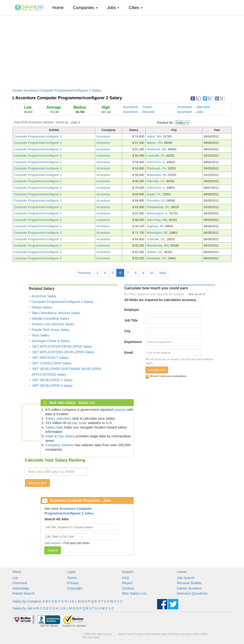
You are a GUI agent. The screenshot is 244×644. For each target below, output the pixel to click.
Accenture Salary (44, 296)
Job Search (186, 578)
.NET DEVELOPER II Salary (52, 386)
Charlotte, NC (156, 239)
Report (127, 583)
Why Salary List (134, 593)
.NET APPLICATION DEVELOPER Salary (62, 346)
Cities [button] (136, 8)
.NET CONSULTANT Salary (52, 363)
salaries (120, 409)
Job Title (131, 320)
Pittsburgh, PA (156, 168)
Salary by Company (27, 601)
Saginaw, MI (155, 226)
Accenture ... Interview (194, 107)
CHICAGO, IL (156, 162)
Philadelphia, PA (158, 207)
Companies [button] (85, 8)
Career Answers (189, 588)
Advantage (21, 588)
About (122, 634)
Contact (128, 588)
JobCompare (52, 543)
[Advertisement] (122, 50)
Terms (72, 578)
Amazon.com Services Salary (53, 324)
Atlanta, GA (155, 252)
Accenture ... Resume (139, 112)
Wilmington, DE (157, 233)
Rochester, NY (156, 258)
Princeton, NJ (156, 200)
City (127, 331)
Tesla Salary (41, 335)
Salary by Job (22, 608)
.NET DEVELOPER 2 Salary (52, 380)
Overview (20, 583)
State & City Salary (60, 436)
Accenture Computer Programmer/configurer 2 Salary (62, 90)
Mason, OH (155, 143)
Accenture (103, 136)
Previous (84, 273)
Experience (133, 342)
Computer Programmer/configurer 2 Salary (63, 302)
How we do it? (197, 294)
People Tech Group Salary (51, 330)
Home (60, 8)
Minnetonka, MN (158, 245)
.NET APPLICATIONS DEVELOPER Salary (63, 352)
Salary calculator (58, 418)
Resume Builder (189, 583)
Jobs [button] (113, 8)
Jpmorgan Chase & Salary (51, 341)
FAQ (126, 578)
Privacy (73, 583)
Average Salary (159, 634)
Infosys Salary (42, 307)
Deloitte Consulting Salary (50, 319)
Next (163, 273)
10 (152, 273)
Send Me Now (157, 370)
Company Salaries (60, 445)
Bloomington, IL (157, 213)
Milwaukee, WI (157, 175)
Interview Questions (192, 593)
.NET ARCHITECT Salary (50, 358)
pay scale (79, 423)
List (15, 578)
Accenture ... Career (138, 107)
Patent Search (24, 593)
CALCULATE (37, 483)
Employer (132, 310)
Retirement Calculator (180, 634)
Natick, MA (154, 136)
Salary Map (54, 427)
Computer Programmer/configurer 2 (38, 136)
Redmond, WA (157, 149)
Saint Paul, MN (157, 220)
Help (147, 634)
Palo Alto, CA (156, 181)
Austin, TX (154, 194)
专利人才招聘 (200, 634)
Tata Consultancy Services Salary (56, 313)
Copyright (75, 588)
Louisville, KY (156, 156)
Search (52, 550)
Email (129, 353)
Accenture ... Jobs (190, 112)
